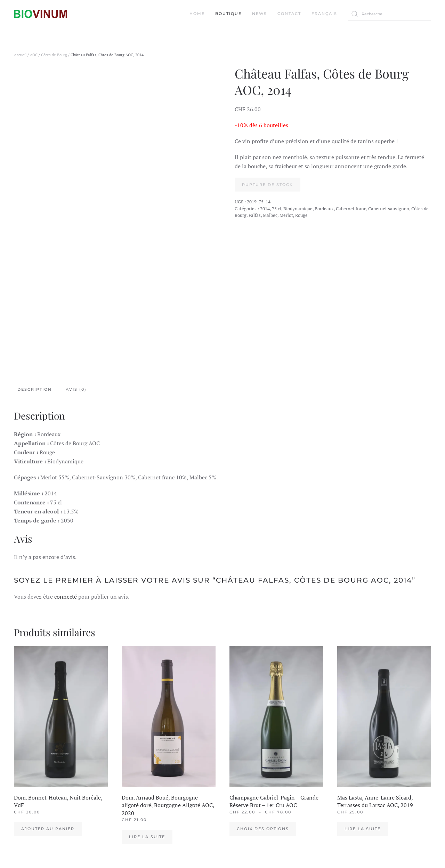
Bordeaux (324, 209)
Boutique (228, 14)
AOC (34, 55)
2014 (265, 209)
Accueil (20, 55)
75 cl (277, 209)
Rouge (301, 215)
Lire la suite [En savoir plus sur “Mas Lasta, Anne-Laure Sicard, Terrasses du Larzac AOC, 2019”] (363, 829)
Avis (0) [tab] (76, 389)
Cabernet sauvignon (389, 209)
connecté (66, 597)
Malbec (270, 215)
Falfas (255, 215)
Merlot (286, 215)
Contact (289, 14)
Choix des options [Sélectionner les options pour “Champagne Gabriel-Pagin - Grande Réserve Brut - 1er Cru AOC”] (263, 829)
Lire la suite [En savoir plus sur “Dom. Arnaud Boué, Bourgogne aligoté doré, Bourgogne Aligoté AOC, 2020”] (147, 837)
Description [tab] (35, 389)
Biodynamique (298, 209)
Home (197, 14)
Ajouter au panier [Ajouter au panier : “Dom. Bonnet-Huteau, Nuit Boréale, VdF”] (48, 829)
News (260, 14)
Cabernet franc (351, 209)
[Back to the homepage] (41, 14)
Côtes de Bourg (54, 55)
